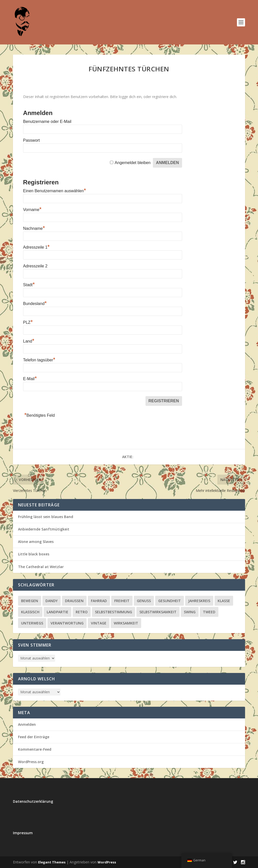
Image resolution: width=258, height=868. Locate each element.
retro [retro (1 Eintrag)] (82, 612)
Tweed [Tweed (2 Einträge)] (209, 612)
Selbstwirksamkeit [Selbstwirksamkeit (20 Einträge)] (158, 612)
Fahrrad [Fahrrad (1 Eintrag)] (99, 601)
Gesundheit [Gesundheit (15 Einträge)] (170, 601)
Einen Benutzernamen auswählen (55, 191)
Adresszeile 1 (36, 247)
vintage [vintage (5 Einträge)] (99, 623)
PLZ (28, 322)
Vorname (32, 210)
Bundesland (35, 304)
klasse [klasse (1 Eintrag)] (224, 601)
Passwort (31, 140)
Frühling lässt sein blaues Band (46, 517)
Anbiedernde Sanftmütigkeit (44, 529)
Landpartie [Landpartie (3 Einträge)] (58, 612)
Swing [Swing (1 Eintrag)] (190, 612)
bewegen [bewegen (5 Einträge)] (30, 601)
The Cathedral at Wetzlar (41, 567)
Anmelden (27, 724)
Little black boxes (34, 554)
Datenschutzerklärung (33, 801)
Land (29, 341)
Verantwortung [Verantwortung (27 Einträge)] (67, 623)
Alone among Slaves (36, 542)
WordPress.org (31, 762)
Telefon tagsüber (39, 360)
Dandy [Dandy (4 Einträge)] (52, 601)
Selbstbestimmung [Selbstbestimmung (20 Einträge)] (114, 612)
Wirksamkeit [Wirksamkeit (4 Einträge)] (126, 623)
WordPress (107, 862)
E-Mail (30, 379)
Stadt (29, 285)
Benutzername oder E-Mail (47, 122)
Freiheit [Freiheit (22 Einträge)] (122, 601)
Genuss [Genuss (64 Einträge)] (144, 601)
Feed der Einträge (34, 737)
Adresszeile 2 (35, 266)
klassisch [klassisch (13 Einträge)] (30, 612)
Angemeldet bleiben (133, 163)
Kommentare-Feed (35, 749)
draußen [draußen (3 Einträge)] (74, 601)
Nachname (34, 228)
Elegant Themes (52, 862)
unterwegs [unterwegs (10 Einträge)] (32, 623)
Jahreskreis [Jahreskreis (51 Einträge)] (199, 601)
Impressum (23, 833)
